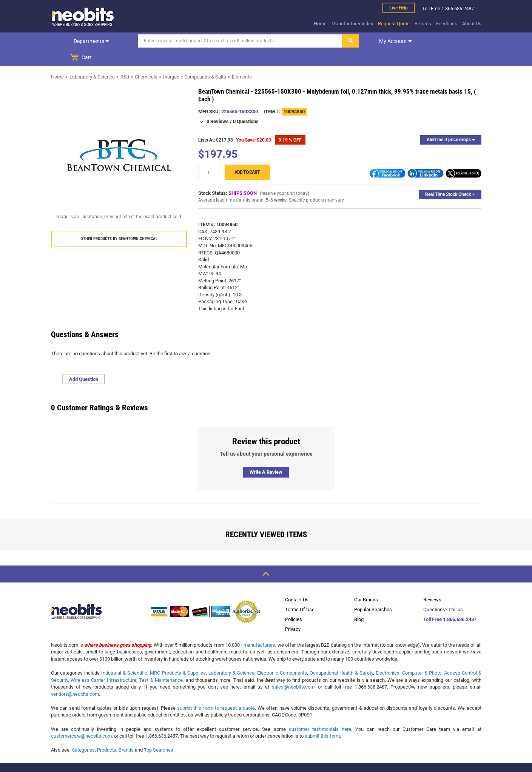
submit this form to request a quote (216, 691)
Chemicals (146, 60)
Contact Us (297, 583)
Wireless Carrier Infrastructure (103, 663)
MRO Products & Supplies (178, 656)
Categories (83, 733)
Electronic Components (282, 656)
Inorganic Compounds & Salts (195, 60)
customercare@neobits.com (81, 719)
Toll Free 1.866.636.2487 (450, 603)
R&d (125, 60)
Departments (82, 41)
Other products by (119, 222)
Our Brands (366, 583)
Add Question (84, 363)
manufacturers (259, 628)
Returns (423, 24)
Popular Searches (373, 593)
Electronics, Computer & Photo (409, 656)
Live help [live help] (399, 8)
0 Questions (246, 105)
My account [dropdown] (377, 41)
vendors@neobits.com (75, 677)
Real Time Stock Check (450, 178)
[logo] (83, 17)
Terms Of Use (300, 593)
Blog (359, 603)
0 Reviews (218, 105)
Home (320, 24)
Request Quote (394, 24)
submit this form (322, 719)
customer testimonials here (320, 713)
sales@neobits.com (293, 670)
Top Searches (159, 733)
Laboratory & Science (92, 60)
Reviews (432, 583)
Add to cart (247, 156)
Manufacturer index (352, 24)
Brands (126, 733)
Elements (242, 60)
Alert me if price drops (451, 123)
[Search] (221, 41)
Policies (294, 603)
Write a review (266, 455)
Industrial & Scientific (124, 656)
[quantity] (210, 156)
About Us (472, 24)
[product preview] (119, 139)
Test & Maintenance (161, 663)
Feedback (447, 24)
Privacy (293, 613)
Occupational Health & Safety (341, 656)
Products (107, 733)
